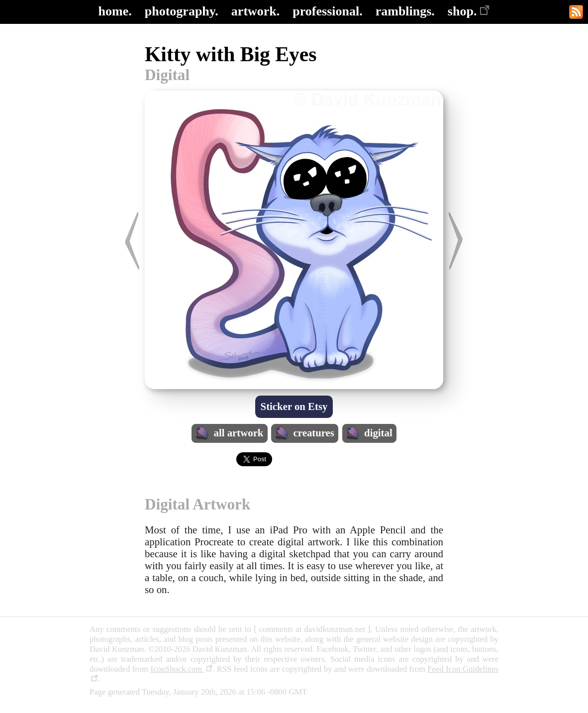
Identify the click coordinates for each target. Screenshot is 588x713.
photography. (182, 11)
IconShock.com (181, 669)
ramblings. (405, 11)
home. (115, 11)
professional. (327, 11)
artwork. (255, 11)
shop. (469, 11)
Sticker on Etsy (294, 406)
